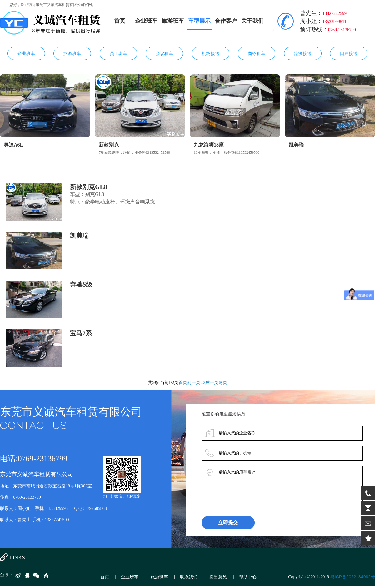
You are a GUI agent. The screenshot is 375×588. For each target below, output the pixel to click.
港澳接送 (303, 53)
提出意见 (218, 577)
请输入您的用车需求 (282, 488)
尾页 (223, 382)
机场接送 (211, 53)
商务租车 (257, 53)
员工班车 (118, 53)
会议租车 (164, 53)
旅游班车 (173, 21)
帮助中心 (248, 577)
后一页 (212, 382)
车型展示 (199, 21)
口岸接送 (349, 53)
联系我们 (189, 577)
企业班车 (146, 21)
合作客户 (226, 21)
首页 (120, 21)
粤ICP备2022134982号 (353, 577)
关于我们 (252, 21)
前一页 (194, 382)
